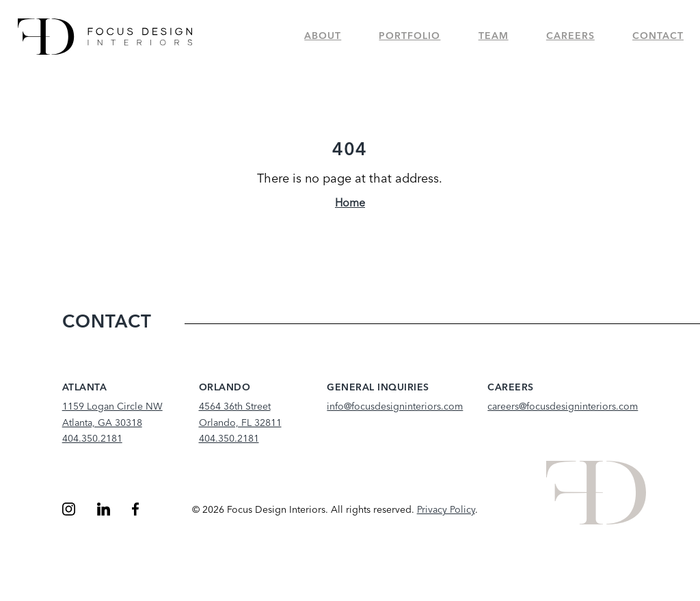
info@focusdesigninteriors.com (395, 407)
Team (494, 36)
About (323, 36)
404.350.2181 (92, 439)
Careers (570, 36)
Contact (658, 36)
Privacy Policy (446, 510)
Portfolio (409, 36)
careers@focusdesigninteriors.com (563, 407)
